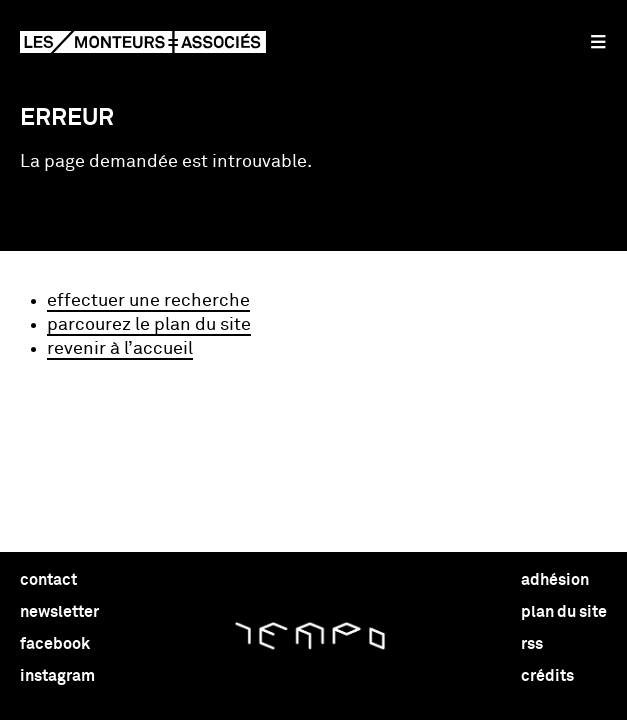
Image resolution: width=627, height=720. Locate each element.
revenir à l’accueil (120, 349)
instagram (57, 676)
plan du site (564, 612)
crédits (547, 676)
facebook (55, 644)
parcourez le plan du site (149, 325)
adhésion (555, 580)
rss (532, 644)
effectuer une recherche (148, 301)
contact (48, 580)
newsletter (59, 612)
